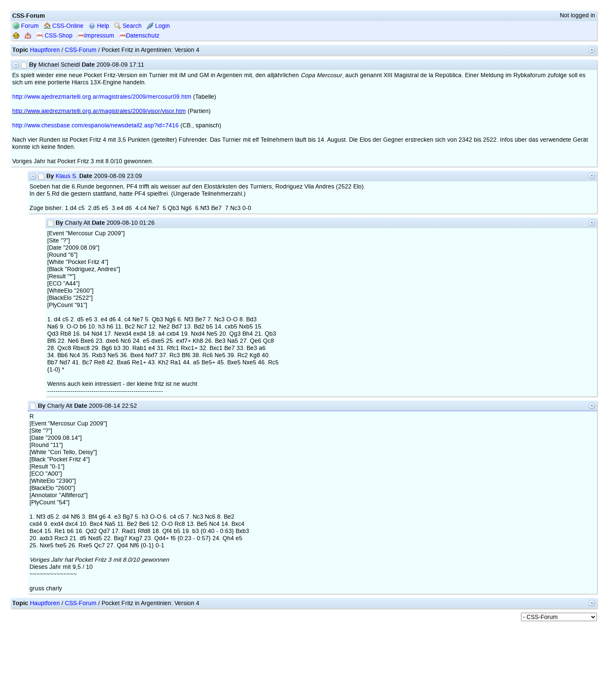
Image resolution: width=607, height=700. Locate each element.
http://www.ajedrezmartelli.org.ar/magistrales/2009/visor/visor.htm (99, 111)
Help (99, 26)
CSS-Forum (81, 50)
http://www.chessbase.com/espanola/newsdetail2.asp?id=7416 (95, 125)
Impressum (96, 36)
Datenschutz (139, 36)
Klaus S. (67, 176)
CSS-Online (64, 26)
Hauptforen (45, 50)
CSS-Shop (54, 36)
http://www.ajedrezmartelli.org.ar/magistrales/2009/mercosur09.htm (102, 97)
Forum (26, 26)
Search (128, 26)
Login (158, 26)
